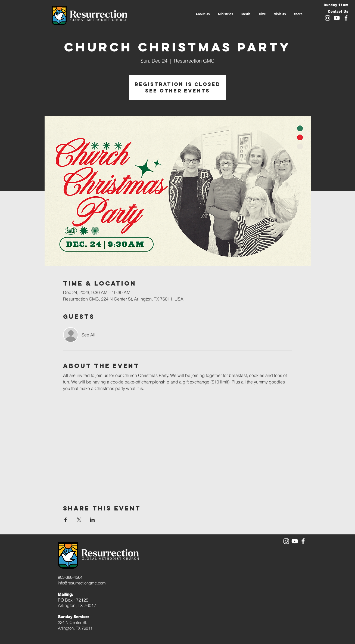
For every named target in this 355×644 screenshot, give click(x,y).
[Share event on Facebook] (66, 520)
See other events (178, 91)
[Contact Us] (335, 11)
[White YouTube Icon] (337, 18)
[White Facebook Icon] (346, 18)
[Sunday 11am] (335, 5)
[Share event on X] (79, 520)
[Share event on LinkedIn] (92, 520)
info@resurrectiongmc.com (82, 583)
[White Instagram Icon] (328, 18)
